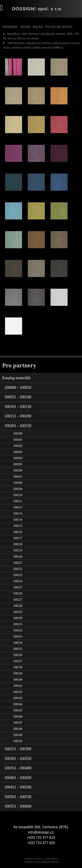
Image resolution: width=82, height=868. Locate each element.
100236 (18, 655)
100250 (18, 741)
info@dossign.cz (41, 832)
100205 (18, 464)
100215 (18, 526)
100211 (18, 501)
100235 (18, 649)
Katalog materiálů (16, 378)
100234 (18, 643)
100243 (18, 698)
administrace (51, 859)
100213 (18, 514)
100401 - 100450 (18, 778)
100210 (18, 495)
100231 (18, 624)
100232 (18, 630)
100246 (18, 717)
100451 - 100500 (18, 787)
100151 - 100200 (18, 416)
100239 (18, 673)
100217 (18, 538)
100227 (18, 600)
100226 (18, 593)
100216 (18, 532)
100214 (18, 520)
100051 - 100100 (18, 397)
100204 (18, 458)
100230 (18, 618)
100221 (18, 563)
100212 (18, 507)
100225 (18, 587)
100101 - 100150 (18, 407)
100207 (18, 477)
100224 (18, 581)
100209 (18, 489)
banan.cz (39, 859)
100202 (18, 446)
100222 (18, 569)
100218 (18, 544)
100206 (18, 470)
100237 (18, 661)
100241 (18, 686)
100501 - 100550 (18, 797)
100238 (18, 667)
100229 (18, 612)
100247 (18, 723)
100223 (18, 575)
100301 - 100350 (18, 759)
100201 (18, 440)
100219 (18, 550)
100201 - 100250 (18, 426)
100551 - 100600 (18, 806)
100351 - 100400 (18, 768)
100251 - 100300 (18, 749)
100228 (18, 606)
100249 (18, 735)
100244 (18, 704)
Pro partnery (19, 365)
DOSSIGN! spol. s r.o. (37, 9)
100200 (18, 434)
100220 (18, 557)
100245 (18, 710)
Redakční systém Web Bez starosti (42, 862)
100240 (18, 680)
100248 (18, 729)
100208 (18, 483)
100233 (18, 637)
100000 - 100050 (18, 388)
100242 (18, 692)
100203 (18, 452)
